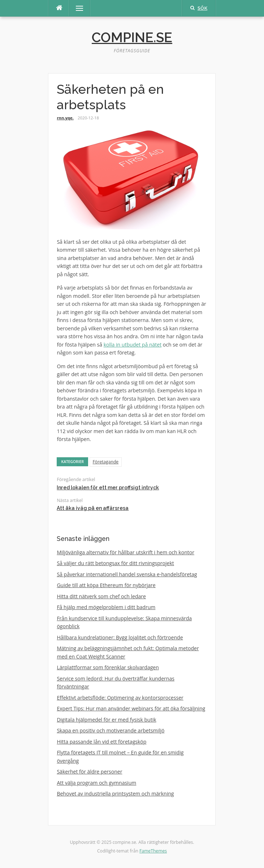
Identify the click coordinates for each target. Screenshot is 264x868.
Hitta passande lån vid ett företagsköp (101, 742)
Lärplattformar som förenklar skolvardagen (108, 667)
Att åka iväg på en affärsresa (93, 508)
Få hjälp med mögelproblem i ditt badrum (106, 607)
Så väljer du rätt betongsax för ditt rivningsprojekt (115, 563)
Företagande (106, 462)
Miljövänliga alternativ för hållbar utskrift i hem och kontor (125, 552)
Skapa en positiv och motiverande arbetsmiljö (111, 730)
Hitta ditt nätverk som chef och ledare (101, 596)
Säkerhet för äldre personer (89, 772)
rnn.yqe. (65, 118)
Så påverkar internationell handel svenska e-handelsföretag (127, 574)
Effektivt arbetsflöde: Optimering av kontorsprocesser (120, 698)
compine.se (132, 38)
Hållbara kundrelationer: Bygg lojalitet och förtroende (120, 637)
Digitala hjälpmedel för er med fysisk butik (106, 720)
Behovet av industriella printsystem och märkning (115, 794)
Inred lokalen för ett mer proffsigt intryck (108, 488)
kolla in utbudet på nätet (133, 345)
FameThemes (153, 851)
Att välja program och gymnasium (96, 783)
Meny (76, 8)
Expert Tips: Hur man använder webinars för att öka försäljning (131, 708)
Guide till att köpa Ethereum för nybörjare (106, 585)
